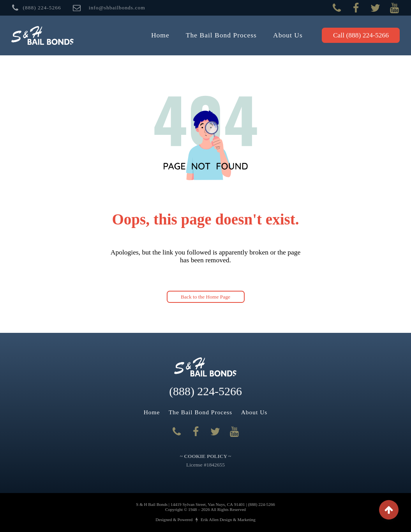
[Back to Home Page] (42, 36)
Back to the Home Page (205, 297)
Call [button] (361, 35)
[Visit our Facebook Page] (356, 8)
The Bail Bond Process (221, 35)
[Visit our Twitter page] (375, 8)
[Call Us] (337, 8)
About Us (288, 35)
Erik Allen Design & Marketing (228, 520)
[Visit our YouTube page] (394, 8)
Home (160, 35)
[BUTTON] (36, 8)
